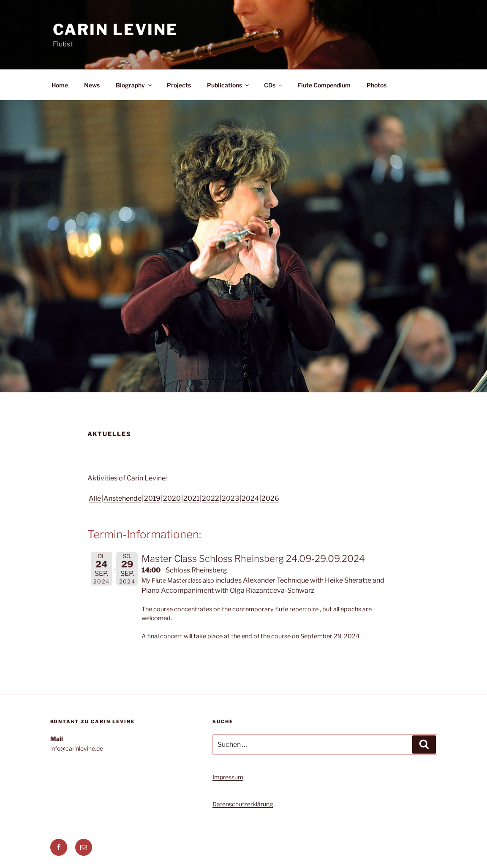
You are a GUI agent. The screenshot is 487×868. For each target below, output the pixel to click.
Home (60, 85)
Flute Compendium (324, 85)
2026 (270, 498)
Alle (95, 498)
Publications (229, 85)
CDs (274, 85)
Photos (377, 85)
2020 (172, 498)
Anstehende (122, 498)
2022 (211, 498)
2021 (191, 498)
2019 (152, 498)
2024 (250, 498)
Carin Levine (116, 30)
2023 (230, 498)
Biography (134, 85)
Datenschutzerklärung (243, 804)
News (92, 85)
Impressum (228, 777)
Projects (179, 85)
